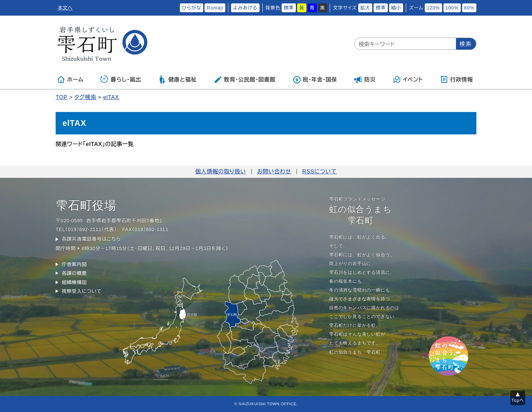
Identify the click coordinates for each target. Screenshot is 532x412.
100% (452, 8)
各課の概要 (74, 273)
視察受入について (82, 291)
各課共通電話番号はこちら (91, 239)
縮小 (396, 8)
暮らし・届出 (121, 79)
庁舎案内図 (74, 264)
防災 (365, 79)
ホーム (70, 79)
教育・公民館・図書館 (245, 79)
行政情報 (457, 79)
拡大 (365, 8)
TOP (62, 97)
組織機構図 (74, 282)
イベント (408, 79)
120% (433, 8)
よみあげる (245, 8)
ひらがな (192, 8)
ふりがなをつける (157, 8)
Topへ (518, 400)
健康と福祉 (177, 79)
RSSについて (319, 172)
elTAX (111, 97)
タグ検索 (85, 97)
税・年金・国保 (315, 79)
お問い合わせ (274, 172)
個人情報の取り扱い (221, 172)
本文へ (65, 8)
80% (469, 8)
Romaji (215, 8)
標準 (289, 8)
